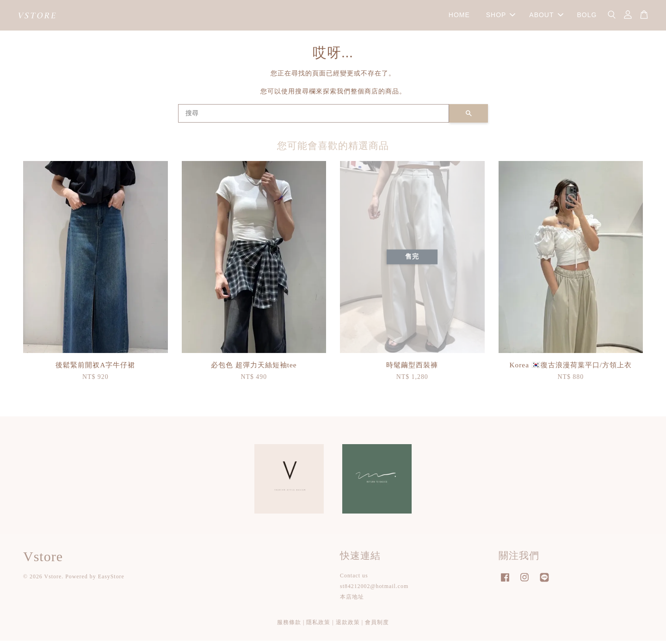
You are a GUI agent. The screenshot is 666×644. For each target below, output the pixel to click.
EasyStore (111, 580)
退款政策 (348, 625)
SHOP (501, 17)
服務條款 (289, 625)
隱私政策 (318, 625)
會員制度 (377, 625)
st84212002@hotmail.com (374, 590)
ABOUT (546, 17)
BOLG (587, 17)
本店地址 (352, 601)
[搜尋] (314, 117)
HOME (459, 17)
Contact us (354, 579)
